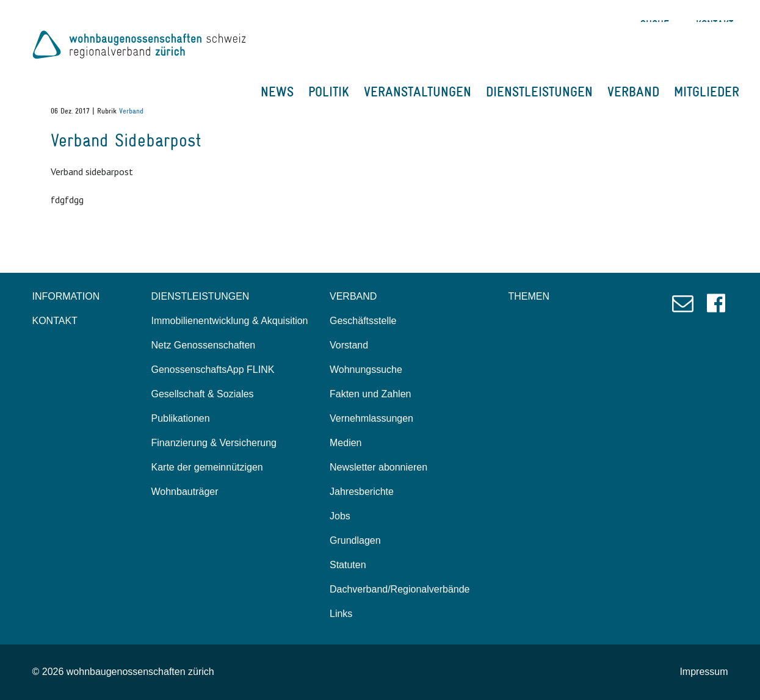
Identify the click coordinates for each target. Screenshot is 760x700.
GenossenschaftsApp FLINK (213, 370)
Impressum (704, 672)
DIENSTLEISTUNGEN (539, 92)
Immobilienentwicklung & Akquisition (230, 321)
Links (341, 614)
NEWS (277, 92)
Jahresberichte (362, 492)
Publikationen (181, 418)
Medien (346, 443)
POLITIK (329, 92)
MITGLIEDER (707, 92)
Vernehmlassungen (371, 418)
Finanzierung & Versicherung (214, 443)
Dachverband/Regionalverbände (400, 589)
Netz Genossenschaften (204, 345)
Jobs (340, 516)
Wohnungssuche (366, 370)
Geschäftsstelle (363, 321)
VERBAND (633, 92)
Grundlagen (355, 540)
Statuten (348, 565)
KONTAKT (55, 321)
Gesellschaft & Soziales (203, 394)
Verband (131, 111)
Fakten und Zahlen (370, 394)
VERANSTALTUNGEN (418, 92)
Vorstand (349, 345)
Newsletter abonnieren (378, 467)
